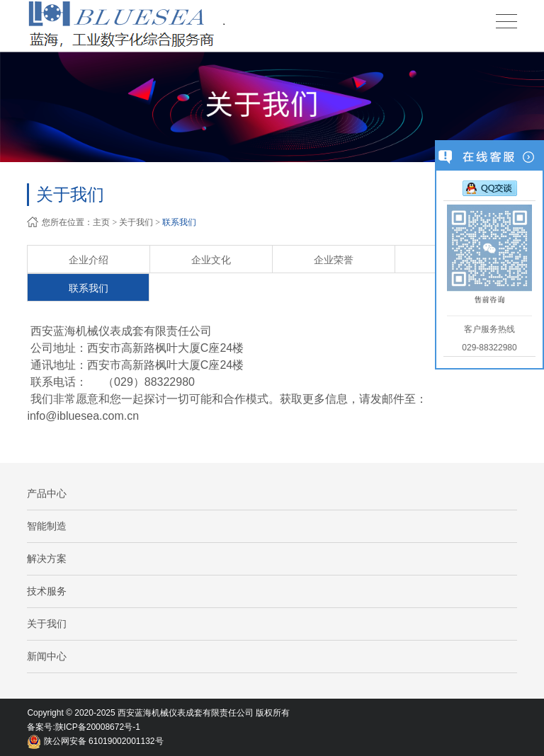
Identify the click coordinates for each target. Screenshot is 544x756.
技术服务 (47, 591)
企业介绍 (89, 260)
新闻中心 (47, 656)
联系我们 (179, 222)
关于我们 (136, 222)
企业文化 (211, 260)
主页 (101, 222)
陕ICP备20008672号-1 (98, 727)
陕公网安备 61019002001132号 (95, 741)
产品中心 (47, 493)
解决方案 (47, 559)
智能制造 (47, 526)
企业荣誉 (334, 260)
